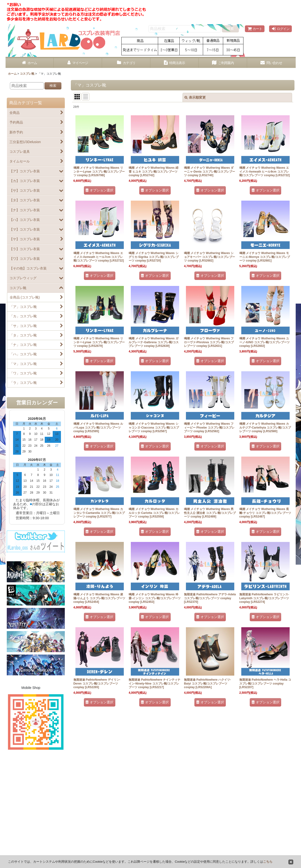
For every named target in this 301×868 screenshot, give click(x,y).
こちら (268, 862)
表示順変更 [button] (195, 97)
